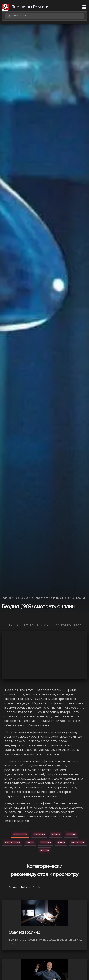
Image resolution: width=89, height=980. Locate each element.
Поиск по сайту (18, 16)
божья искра (20, 834)
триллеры (46, 842)
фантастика (78, 842)
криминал (39, 834)
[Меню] (84, 7)
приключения (12, 842)
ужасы (30, 842)
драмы (61, 842)
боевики (56, 834)
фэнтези (45, 851)
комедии (71, 834)
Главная (7, 598)
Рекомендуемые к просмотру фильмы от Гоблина (44, 598)
